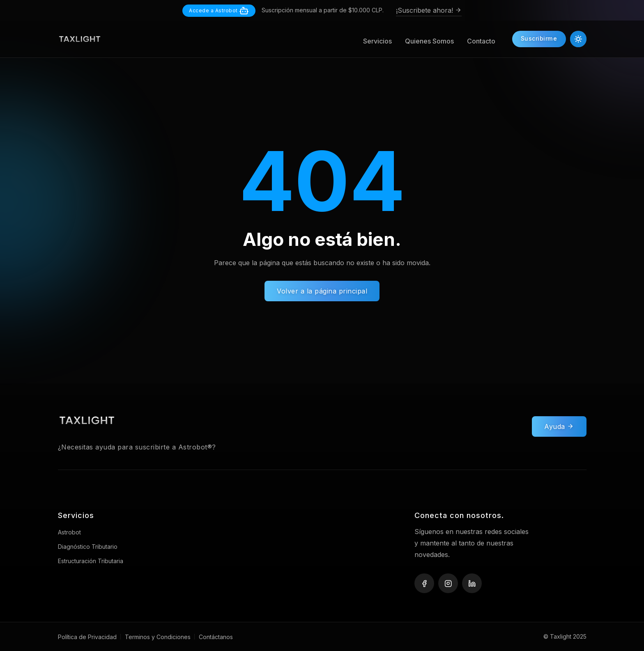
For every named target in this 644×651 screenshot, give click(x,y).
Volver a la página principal (322, 291)
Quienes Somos (429, 41)
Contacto (481, 41)
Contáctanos (216, 637)
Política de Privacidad (87, 637)
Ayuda (559, 430)
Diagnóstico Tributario (88, 547)
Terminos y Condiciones (158, 637)
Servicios (377, 41)
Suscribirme (539, 39)
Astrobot (69, 532)
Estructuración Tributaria (91, 561)
